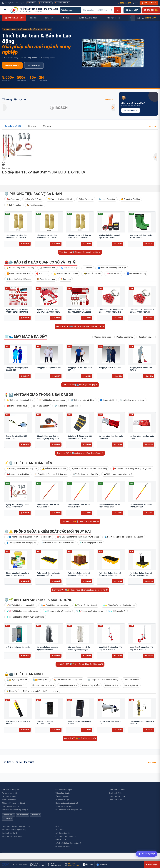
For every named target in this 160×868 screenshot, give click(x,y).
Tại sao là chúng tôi (9, 793)
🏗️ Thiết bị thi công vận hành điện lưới (51, 474)
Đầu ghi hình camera (68, 685)
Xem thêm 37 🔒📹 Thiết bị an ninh (80, 738)
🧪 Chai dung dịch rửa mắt (91, 543)
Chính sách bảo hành (117, 790)
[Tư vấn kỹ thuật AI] (147, 854)
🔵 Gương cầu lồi (107, 400)
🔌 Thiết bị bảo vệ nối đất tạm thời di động (89, 469)
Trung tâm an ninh (131, 680)
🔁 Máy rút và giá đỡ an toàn (18, 273)
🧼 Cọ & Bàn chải (114, 273)
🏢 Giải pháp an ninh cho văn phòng (103, 680)
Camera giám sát (131, 685)
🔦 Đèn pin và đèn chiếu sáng (19, 279)
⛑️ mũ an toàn (13, 199)
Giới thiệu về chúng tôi (10, 790)
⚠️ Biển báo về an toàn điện (54, 469)
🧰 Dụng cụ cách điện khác (18, 474)
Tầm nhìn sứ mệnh (9, 796)
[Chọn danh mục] (70, 10)
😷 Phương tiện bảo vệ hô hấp (60, 199)
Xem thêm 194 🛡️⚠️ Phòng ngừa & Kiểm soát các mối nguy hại (80, 590)
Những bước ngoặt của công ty (67, 803)
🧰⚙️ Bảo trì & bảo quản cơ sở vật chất (41, 262)
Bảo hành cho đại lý (9, 833)
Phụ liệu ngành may (125, 337)
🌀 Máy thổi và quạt (69, 268)
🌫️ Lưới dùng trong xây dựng (132, 400)
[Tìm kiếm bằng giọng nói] (112, 10)
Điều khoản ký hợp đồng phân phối (68, 843)
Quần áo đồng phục (103, 337)
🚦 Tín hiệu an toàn (41, 406)
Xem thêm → (153, 763)
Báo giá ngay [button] (149, 3)
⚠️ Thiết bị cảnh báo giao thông (20, 400)
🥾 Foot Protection (35, 205)
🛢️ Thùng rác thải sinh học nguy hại (21, 543)
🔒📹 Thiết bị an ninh (24, 674)
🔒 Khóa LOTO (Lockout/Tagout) (20, 268)
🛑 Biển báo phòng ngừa (17, 406)
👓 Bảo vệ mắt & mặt (33, 199)
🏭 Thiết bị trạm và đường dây (85, 474)
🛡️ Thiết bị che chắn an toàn (66, 406)
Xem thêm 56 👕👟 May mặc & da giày (80, 385)
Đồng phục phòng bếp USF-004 (49, 368)
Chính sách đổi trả (116, 793)
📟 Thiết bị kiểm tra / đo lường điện (118, 474)
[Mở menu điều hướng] (5, 10)
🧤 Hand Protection (107, 199)
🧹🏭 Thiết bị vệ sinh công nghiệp (21, 605)
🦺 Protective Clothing (130, 199)
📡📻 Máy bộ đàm (41, 680)
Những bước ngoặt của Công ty (14, 803)
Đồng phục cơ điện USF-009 (110, 368)
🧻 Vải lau (88, 268)
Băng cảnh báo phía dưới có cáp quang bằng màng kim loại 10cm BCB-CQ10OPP (49, 438)
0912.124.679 (150, 18)
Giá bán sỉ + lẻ (61, 840)
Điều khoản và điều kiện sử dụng (14, 830)
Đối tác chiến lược (9, 800)
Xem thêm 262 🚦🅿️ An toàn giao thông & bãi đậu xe (80, 453)
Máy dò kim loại (112, 685)
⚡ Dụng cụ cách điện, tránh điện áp (22, 469)
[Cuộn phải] (133, 18)
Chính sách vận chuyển (117, 796)
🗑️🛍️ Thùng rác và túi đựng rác (89, 611)
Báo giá (25, 244)
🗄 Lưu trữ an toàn (47, 268)
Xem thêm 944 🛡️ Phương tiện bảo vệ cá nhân (80, 252)
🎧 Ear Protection (86, 199)
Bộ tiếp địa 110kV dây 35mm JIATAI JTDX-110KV (44, 172)
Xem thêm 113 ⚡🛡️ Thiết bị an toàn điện (80, 521)
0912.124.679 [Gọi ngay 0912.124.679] (124, 3)
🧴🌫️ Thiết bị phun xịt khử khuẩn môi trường (25, 617)
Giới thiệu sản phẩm (63, 833)
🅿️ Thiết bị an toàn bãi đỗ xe (82, 400)
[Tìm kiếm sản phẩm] (95, 10)
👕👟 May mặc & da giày (26, 336)
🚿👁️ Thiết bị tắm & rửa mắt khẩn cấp (58, 543)
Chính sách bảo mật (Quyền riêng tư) (16, 826)
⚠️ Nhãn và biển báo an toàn (66, 273)
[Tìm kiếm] (118, 10)
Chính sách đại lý (115, 800)
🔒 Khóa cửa (12, 691)
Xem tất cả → (110, 100)
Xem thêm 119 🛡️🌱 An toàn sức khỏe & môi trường (80, 664)
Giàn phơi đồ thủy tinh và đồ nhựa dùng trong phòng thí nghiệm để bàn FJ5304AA (79, 650)
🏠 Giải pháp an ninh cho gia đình (68, 680)
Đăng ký (59, 826)
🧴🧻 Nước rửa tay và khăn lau (58, 611)
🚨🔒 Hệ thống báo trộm (17, 680)
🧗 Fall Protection (14, 205)
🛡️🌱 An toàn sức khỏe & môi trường (38, 600)
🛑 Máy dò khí (42, 273)
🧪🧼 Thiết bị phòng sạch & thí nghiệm (23, 611)
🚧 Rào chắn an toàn (92, 273)
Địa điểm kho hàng (63, 847)
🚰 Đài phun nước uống (136, 273)
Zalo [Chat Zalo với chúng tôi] (135, 3)
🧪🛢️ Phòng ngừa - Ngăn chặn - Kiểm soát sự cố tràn (29, 537)
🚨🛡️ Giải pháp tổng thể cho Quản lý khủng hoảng (78, 537)
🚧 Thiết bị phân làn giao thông (52, 400)
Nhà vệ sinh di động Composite (18, 647)
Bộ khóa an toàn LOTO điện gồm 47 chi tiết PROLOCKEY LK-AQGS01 (48, 312)
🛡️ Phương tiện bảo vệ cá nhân (33, 194)
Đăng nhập (60, 830)
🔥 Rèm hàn (65, 279)
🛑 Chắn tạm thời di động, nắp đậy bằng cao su (132, 469)
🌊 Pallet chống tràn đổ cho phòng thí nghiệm (124, 537)
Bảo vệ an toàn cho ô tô (16, 685)
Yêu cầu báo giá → (131, 110)
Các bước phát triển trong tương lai (15, 810)
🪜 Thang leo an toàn (46, 279)
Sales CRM (132, 10)
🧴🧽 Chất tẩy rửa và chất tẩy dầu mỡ (119, 605)
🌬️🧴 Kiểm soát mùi (117, 611)
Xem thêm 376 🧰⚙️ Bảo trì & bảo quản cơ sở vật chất (80, 326)
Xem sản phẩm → (12, 65)
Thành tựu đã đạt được (11, 806)
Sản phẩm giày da (146, 337)
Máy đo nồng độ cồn (91, 685)
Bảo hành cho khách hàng (12, 836)
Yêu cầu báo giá (34, 65)
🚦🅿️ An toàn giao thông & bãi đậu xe (39, 395)
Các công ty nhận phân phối (66, 836)
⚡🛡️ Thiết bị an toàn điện (28, 463)
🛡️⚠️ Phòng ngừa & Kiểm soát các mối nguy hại (47, 531)
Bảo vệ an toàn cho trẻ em (43, 685)
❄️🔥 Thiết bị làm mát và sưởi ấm (55, 605)
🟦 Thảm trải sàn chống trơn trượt (112, 268)
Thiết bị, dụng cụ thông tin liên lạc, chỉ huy (40, 691)
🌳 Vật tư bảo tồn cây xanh (86, 605)
